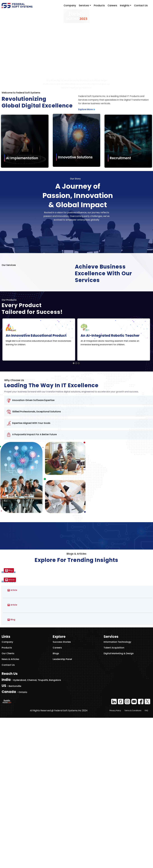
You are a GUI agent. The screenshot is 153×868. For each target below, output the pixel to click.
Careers (112, 5)
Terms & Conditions (133, 861)
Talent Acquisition (114, 798)
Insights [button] (125, 5)
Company (70, 5)
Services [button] (84, 5)
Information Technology (117, 792)
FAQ (146, 861)
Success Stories (62, 792)
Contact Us (141, 5)
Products (99, 5)
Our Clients (8, 804)
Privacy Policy (115, 861)
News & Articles (10, 809)
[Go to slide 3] (79, 513)
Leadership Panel (62, 809)
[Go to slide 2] (76, 513)
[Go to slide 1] (74, 513)
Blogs (56, 804)
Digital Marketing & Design (119, 804)
